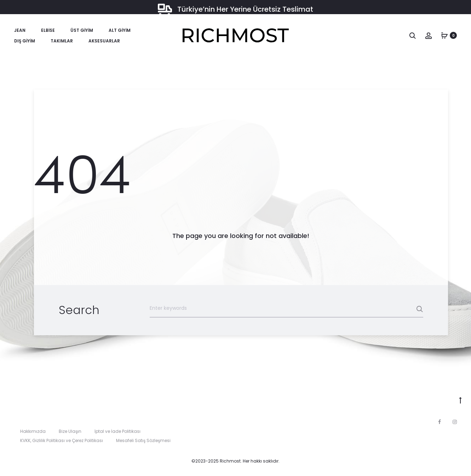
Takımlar (62, 41)
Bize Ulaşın (70, 431)
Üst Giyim (82, 30)
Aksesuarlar (104, 41)
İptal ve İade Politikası (117, 431)
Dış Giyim (25, 41)
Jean (20, 30)
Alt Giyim (120, 30)
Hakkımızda (33, 431)
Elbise (48, 30)
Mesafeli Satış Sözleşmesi (143, 440)
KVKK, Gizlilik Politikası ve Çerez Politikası (62, 440)
